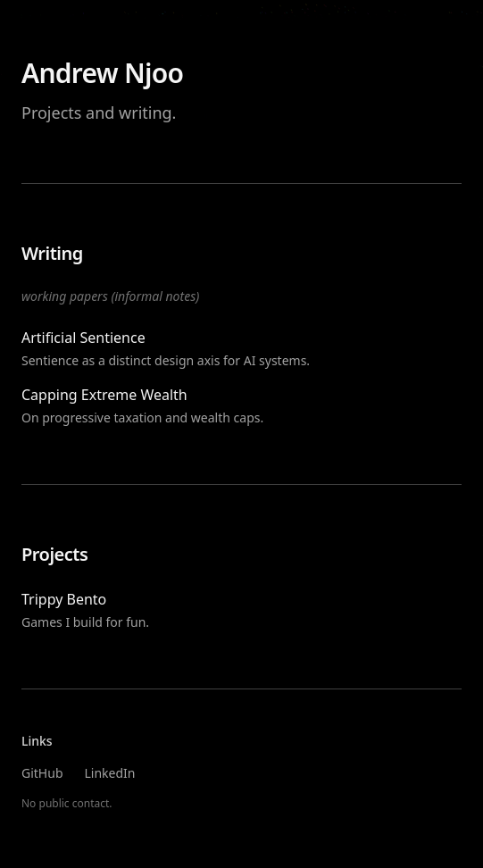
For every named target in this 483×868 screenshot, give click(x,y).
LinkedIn (110, 773)
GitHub (42, 773)
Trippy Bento (64, 599)
